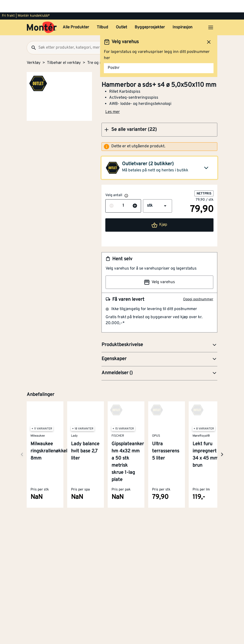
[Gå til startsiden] (42, 15)
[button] (159, 117)
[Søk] (32, 35)
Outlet (121, 15)
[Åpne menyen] (211, 15)
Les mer (113, 100)
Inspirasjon (183, 15)
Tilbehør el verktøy (64, 51)
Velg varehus (159, 270)
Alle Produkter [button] (76, 15)
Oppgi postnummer (198, 287)
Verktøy (34, 51)
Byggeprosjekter (150, 15)
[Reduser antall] (112, 194)
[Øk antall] (135, 194)
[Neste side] (22, 442)
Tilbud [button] (102, 15)
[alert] (159, 134)
